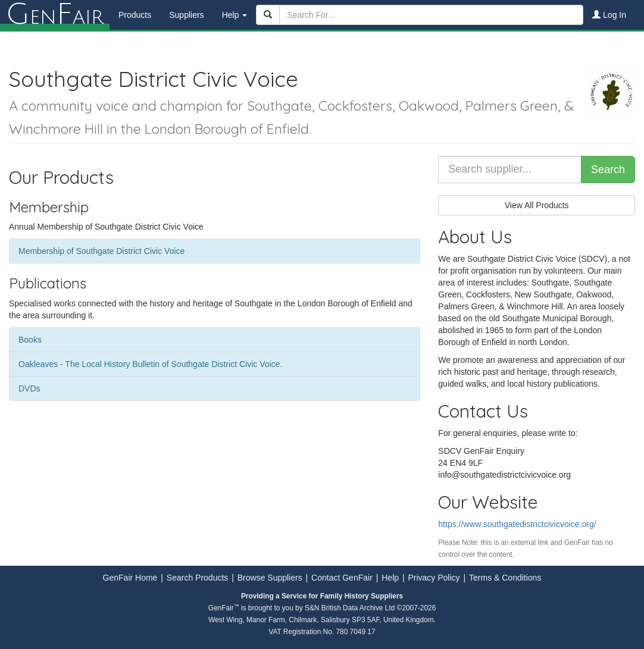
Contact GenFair (342, 578)
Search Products (198, 578)
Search (608, 170)
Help (390, 578)
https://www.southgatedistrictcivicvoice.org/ (517, 524)
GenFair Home (130, 578)
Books (30, 340)
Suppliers (186, 15)
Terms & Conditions (505, 578)
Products (135, 15)
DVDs (29, 388)
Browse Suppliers (270, 578)
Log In (609, 15)
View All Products (537, 205)
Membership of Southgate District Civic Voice (101, 251)
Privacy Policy (434, 578)
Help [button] (235, 15)
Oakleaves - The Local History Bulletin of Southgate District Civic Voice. (150, 364)
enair (55, 15)
